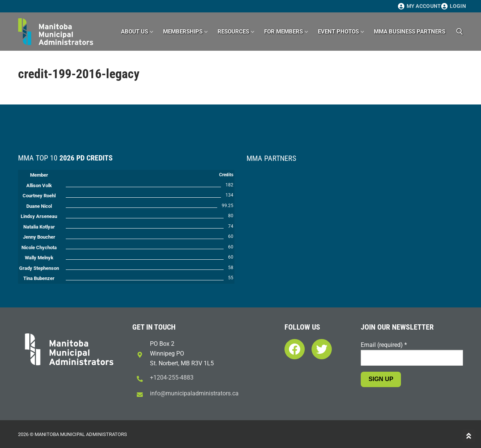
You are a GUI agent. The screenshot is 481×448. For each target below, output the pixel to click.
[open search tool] (460, 32)
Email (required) (384, 345)
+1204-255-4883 (172, 378)
